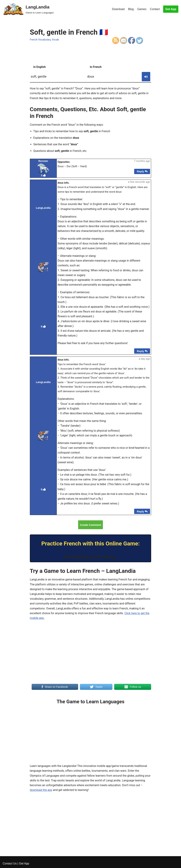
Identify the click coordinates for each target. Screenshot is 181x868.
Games (142, 9)
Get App (171, 9)
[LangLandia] (28, 9)
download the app (41, 790)
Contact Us (10, 863)
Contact (155, 9)
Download (118, 9)
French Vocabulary (40, 40)
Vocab (55, 40)
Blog (131, 9)
